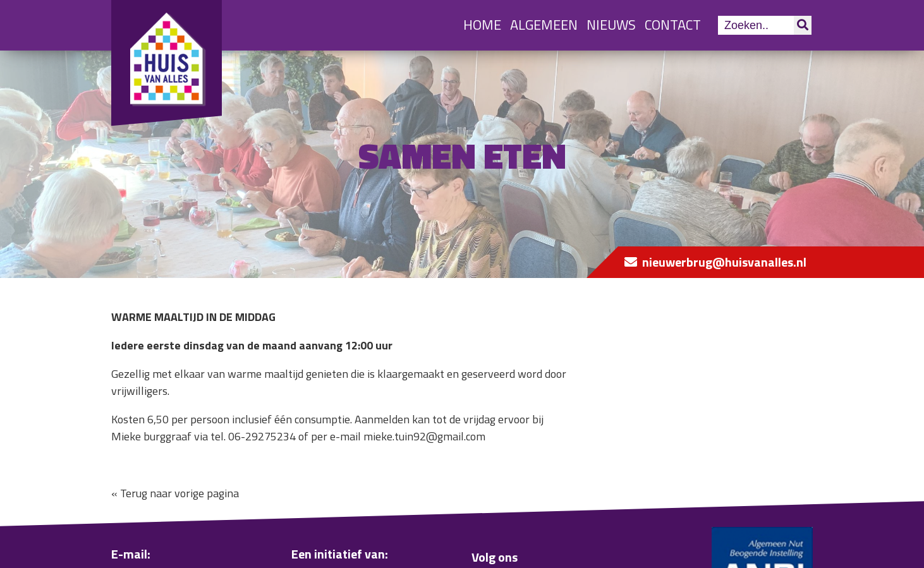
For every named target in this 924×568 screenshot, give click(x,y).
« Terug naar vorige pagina (175, 493)
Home (482, 25)
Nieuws (611, 25)
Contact (673, 25)
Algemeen (544, 25)
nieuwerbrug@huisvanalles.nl (724, 262)
